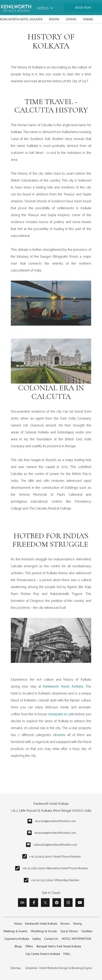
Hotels (45, 8)
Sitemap (15, 968)
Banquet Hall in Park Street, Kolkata (59, 946)
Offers (71, 19)
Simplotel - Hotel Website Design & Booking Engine (59, 968)
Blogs (18, 946)
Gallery (37, 939)
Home (18, 923)
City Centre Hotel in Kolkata (43, 954)
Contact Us (51, 939)
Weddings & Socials (44, 931)
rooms (61, 735)
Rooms (54, 19)
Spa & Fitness (69, 931)
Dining (88, 19)
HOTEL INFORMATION (76, 939)
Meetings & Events (15, 931)
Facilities (87, 931)
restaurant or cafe (61, 714)
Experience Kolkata (17, 939)
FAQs (67, 954)
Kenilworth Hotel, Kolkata (21, 19)
